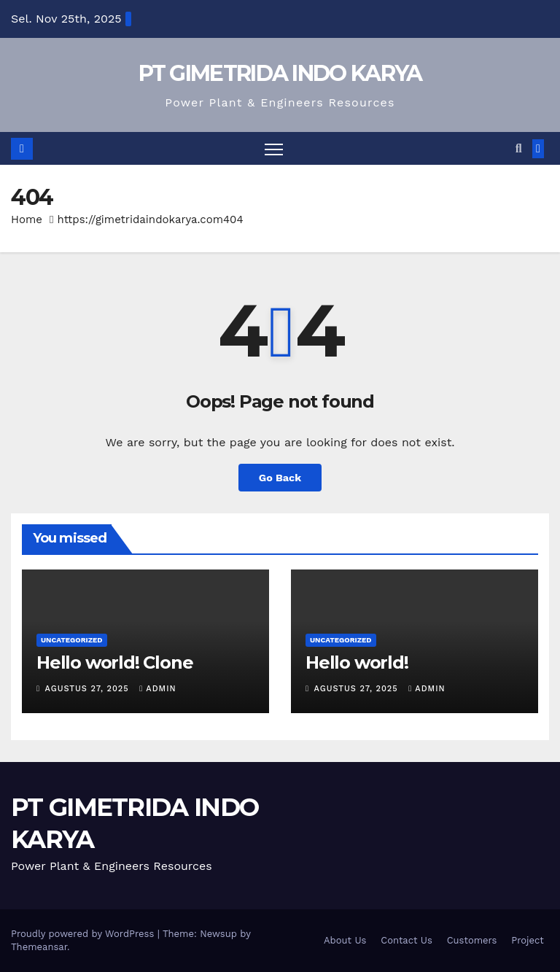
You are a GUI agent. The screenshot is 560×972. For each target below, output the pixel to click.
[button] (519, 148)
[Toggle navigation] (274, 148)
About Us (345, 940)
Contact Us (407, 940)
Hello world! (357, 662)
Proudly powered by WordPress (84, 934)
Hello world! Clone (114, 662)
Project (528, 940)
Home (27, 219)
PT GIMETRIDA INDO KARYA (280, 73)
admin (157, 689)
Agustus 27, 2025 (89, 689)
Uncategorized (72, 640)
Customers (472, 940)
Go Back (280, 478)
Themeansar (39, 947)
